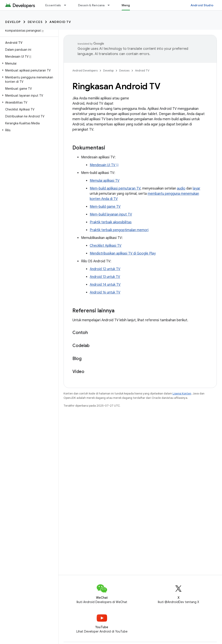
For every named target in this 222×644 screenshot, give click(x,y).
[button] (28, 63)
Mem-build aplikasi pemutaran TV (115, 188)
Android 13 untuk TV (105, 277)
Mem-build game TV (105, 207)
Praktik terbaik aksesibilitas (111, 222)
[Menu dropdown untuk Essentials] (67, 5)
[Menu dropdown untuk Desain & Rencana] (111, 5)
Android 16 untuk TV (105, 292)
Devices (35, 22)
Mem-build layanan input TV (111, 214)
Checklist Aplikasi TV (106, 246)
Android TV (60, 22)
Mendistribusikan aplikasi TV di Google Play (123, 253)
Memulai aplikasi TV (105, 181)
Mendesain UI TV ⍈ (104, 165)
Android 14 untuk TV (105, 285)
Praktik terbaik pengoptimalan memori (119, 230)
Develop (13, 22)
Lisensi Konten (182, 393)
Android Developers (85, 71)
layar (197, 188)
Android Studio (202, 5)
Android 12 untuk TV (105, 269)
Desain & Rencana (91, 5)
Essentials (53, 5)
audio (181, 188)
